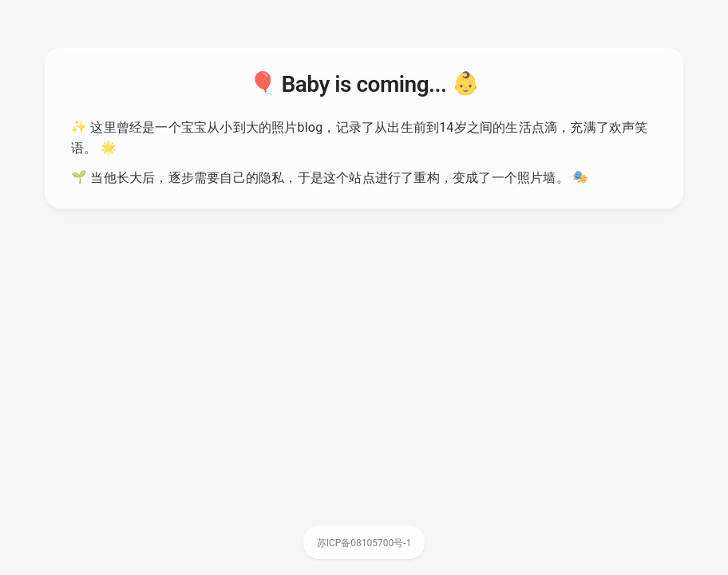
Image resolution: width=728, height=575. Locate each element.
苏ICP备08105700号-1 (364, 543)
